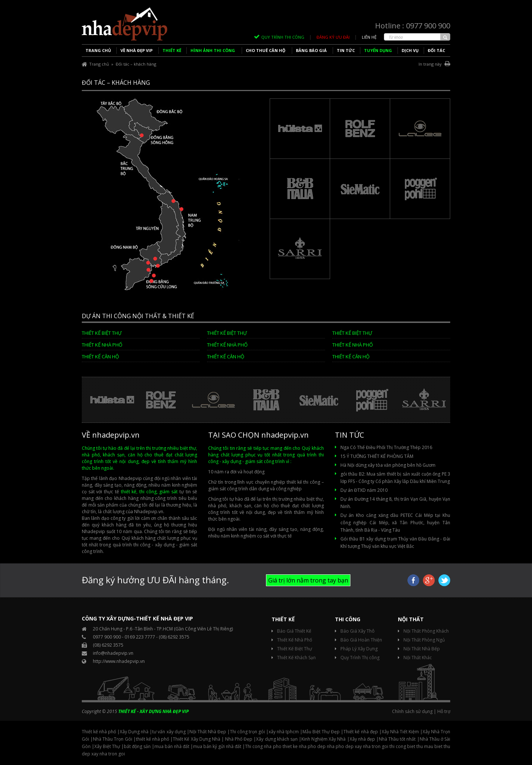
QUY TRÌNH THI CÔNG (283, 37)
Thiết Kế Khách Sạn (296, 658)
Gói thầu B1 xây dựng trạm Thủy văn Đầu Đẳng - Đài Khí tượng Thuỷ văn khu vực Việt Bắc (395, 543)
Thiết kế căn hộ (100, 357)
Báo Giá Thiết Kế (294, 631)
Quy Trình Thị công (360, 658)
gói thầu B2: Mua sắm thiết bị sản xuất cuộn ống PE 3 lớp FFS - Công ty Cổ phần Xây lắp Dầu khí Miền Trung (395, 478)
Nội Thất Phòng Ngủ (424, 640)
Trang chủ (99, 64)
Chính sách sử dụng (412, 711)
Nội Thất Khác (418, 658)
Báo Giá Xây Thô (358, 631)
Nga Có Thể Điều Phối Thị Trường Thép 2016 (386, 447)
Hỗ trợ (444, 711)
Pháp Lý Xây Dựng (359, 649)
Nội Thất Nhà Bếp (422, 649)
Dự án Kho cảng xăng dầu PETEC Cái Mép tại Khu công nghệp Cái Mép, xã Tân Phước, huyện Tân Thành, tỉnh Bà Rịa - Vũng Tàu (395, 523)
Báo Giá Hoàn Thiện (361, 640)
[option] (108, 400)
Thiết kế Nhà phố (102, 345)
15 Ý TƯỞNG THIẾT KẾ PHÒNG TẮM (377, 456)
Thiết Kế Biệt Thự (102, 333)
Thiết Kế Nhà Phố (295, 640)
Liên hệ (369, 37)
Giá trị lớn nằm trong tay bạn (308, 580)
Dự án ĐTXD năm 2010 (364, 490)
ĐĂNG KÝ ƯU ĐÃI (333, 37)
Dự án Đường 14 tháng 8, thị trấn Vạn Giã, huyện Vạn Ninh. (395, 503)
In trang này (434, 64)
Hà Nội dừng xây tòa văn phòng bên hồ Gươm (388, 465)
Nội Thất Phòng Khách (426, 631)
